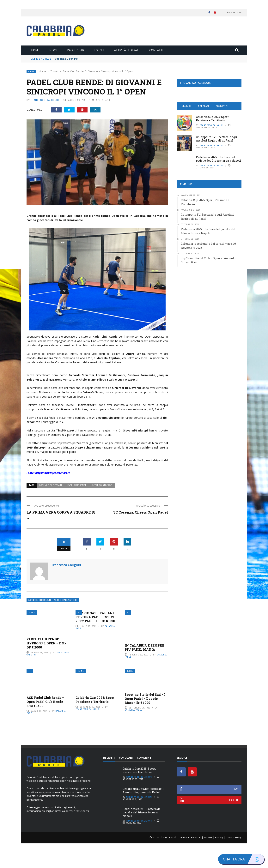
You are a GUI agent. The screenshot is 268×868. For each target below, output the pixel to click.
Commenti (222, 106)
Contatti (156, 50)
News (53, 50)
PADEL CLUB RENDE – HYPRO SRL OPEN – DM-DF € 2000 (46, 668)
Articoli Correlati (39, 625)
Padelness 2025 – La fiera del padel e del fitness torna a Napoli (219, 159)
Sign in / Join (234, 12)
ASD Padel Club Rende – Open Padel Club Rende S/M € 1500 (45, 726)
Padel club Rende (77, 510)
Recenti (185, 106)
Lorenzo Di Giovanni (51, 510)
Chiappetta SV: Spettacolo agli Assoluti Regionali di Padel (217, 139)
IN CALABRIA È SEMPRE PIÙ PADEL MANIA (144, 672)
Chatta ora (244, 859)
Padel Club (76, 50)
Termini (208, 862)
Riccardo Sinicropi (102, 510)
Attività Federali (127, 50)
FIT (79, 637)
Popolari (203, 106)
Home (35, 50)
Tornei (99, 50)
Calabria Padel (133, 735)
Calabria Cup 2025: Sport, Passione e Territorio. (95, 724)
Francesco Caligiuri (45, 100)
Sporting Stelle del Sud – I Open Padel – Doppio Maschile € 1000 (145, 723)
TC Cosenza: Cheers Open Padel (140, 537)
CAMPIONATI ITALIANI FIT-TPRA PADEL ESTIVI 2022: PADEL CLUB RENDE (96, 642)
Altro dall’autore (65, 625)
